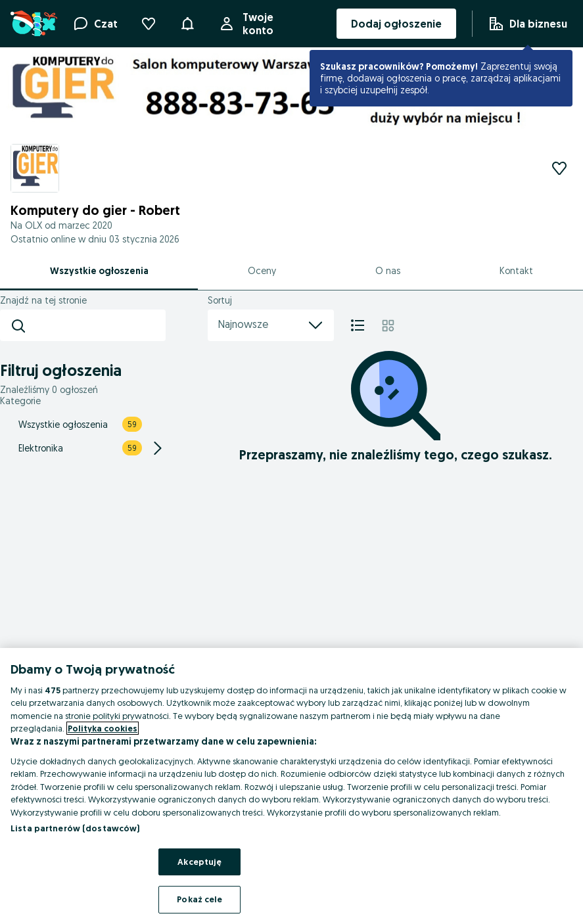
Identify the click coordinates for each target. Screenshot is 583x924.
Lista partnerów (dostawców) (75, 828)
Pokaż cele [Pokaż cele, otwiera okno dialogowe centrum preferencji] (199, 899)
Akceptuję (199, 862)
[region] (291, 786)
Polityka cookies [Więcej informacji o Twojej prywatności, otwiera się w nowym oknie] (103, 728)
